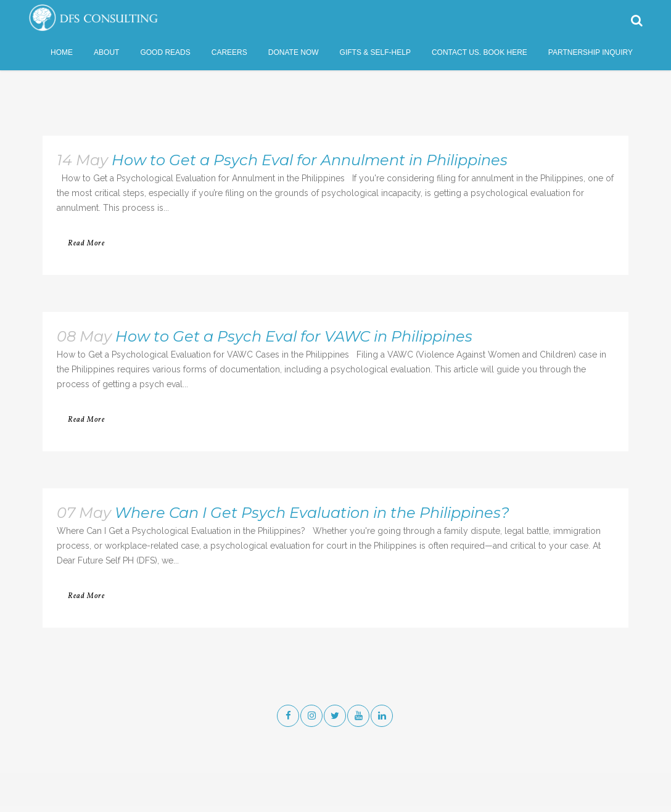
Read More (86, 244)
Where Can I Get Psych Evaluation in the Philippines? (312, 513)
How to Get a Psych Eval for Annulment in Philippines (310, 160)
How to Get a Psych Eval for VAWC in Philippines (294, 336)
